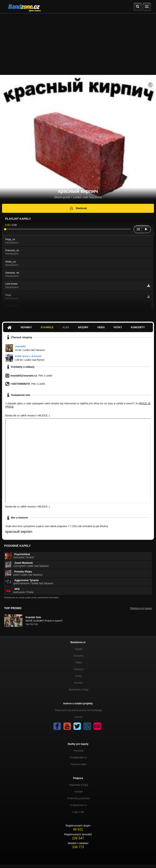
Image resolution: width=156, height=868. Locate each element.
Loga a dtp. (78, 812)
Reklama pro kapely (141, 608)
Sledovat (78, 208)
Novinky (26, 327)
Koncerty (138, 327)
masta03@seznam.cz (24, 376)
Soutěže (78, 683)
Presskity (79, 751)
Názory (83, 327)
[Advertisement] (78, 44)
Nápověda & (79, 785)
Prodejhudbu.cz (79, 758)
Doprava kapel (79, 764)
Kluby (78, 676)
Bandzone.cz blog (79, 690)
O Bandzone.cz (78, 805)
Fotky (118, 327)
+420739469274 (20, 384)
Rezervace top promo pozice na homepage (79, 710)
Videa (101, 327)
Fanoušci (79, 669)
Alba (66, 327)
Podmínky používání (79, 798)
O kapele (47, 327)
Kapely (79, 649)
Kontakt (79, 792)
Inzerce (79, 717)
